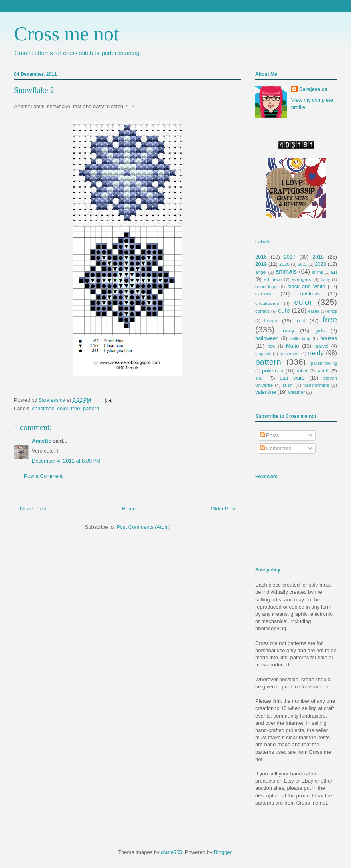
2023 (320, 264)
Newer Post (33, 509)
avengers (301, 279)
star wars (292, 378)
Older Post (223, 509)
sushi (288, 385)
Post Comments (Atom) (143, 527)
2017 (290, 257)
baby (326, 280)
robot (302, 371)
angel (261, 272)
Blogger (223, 852)
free (75, 408)
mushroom (290, 354)
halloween (267, 338)
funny (288, 331)
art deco (273, 279)
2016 (261, 257)
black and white (306, 286)
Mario (293, 346)
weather (296, 392)
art (334, 272)
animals (286, 272)
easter (314, 311)
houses (329, 338)
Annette (41, 441)
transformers (316, 385)
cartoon (264, 294)
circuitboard (267, 303)
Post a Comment (43, 476)
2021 (303, 264)
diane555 (172, 852)
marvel (321, 346)
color (62, 408)
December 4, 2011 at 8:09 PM (66, 461)
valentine (266, 392)
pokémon (273, 371)
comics (262, 311)
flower (271, 321)
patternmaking (324, 363)
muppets (263, 354)
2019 (261, 264)
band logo (266, 286)
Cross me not (67, 34)
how (271, 346)
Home (129, 509)
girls (320, 331)
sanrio (323, 371)
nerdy (316, 353)
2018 (318, 257)
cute (284, 311)
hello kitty (300, 338)
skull (260, 378)
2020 (284, 264)
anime (317, 272)
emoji (332, 311)
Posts (270, 435)
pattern (91, 408)
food (300, 321)
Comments (276, 448)
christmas (43, 408)
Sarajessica (52, 400)
